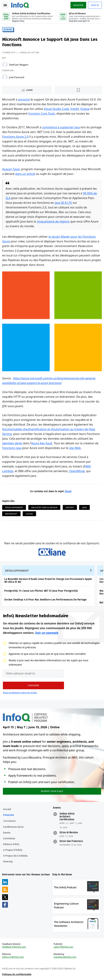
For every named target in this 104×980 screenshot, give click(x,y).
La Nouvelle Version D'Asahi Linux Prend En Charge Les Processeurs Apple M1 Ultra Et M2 (48, 581)
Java (85, 507)
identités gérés (12, 443)
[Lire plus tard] (78, 90)
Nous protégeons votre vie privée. (20, 693)
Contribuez (9, 838)
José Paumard (17, 77)
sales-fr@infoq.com (63, 947)
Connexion (10, 821)
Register (78, 5)
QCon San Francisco (71, 841)
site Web (75, 448)
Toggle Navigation (5, 5)
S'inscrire (9, 815)
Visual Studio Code (56, 109)
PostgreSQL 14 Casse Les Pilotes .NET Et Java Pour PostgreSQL (41, 591)
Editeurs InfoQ (11, 844)
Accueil (7, 809)
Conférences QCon (14, 827)
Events (7, 833)
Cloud (8, 29)
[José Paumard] (5, 77)
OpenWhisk (77, 471)
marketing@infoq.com (65, 957)
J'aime (29, 90)
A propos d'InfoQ (13, 850)
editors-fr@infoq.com (13, 957)
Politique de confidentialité (17, 974)
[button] (33, 685)
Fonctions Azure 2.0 (15, 137)
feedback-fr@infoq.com (14, 947)
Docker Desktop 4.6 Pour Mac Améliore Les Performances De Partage (45, 600)
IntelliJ (75, 109)
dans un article (25, 174)
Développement (14, 507)
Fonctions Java (12, 448)
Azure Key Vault (42, 443)
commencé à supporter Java (61, 127)
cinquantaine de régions (53, 221)
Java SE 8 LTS (63, 203)
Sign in (95, 5)
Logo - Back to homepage (20, 5)
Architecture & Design (44, 507)
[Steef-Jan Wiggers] (5, 65)
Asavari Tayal (11, 169)
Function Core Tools (42, 114)
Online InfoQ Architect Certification (67, 817)
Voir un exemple (47, 633)
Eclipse (85, 109)
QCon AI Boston (69, 833)
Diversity (8, 861)
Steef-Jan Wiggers (19, 65)
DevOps (70, 507)
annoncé (24, 99)
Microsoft (11, 514)
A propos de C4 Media (15, 856)
